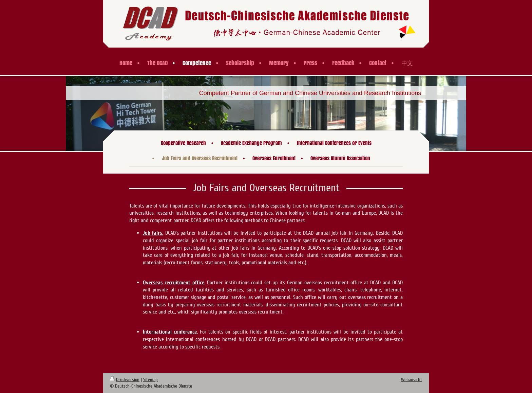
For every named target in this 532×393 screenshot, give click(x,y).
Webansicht (412, 380)
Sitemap (150, 380)
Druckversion (125, 380)
